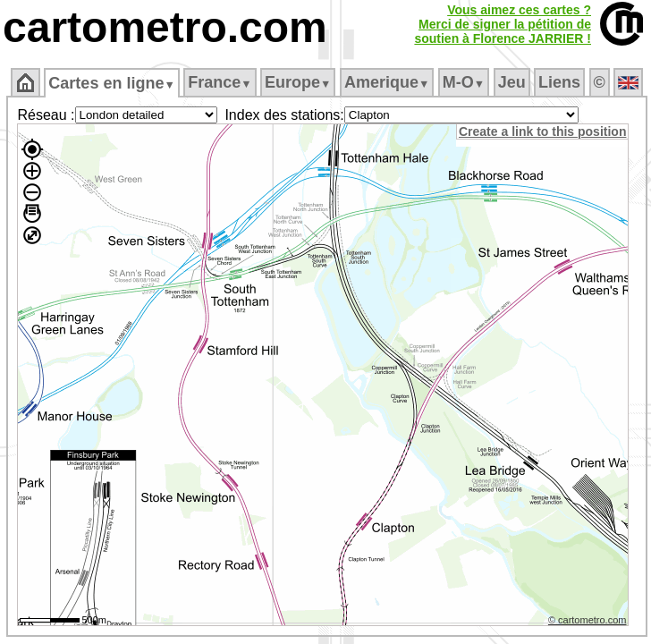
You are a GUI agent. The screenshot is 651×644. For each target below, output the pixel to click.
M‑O (464, 82)
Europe (298, 82)
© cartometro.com (588, 620)
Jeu (512, 82)
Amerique (387, 82)
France (220, 82)
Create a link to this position (542, 131)
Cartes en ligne (111, 83)
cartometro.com (165, 27)
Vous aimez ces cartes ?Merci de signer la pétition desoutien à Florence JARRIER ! (503, 24)
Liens (559, 82)
